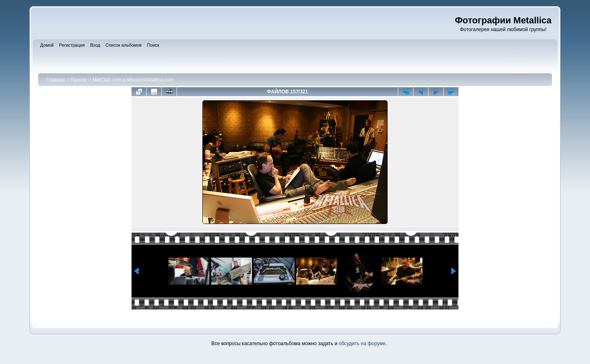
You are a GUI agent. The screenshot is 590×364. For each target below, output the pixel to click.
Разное (79, 80)
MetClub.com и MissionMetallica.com (133, 80)
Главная (56, 80)
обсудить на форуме (362, 344)
